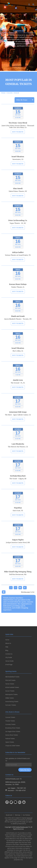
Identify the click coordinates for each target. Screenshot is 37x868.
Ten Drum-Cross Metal (18, 131)
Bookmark (9, 815)
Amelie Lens (18, 388)
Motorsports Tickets (11, 694)
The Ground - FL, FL (18, 391)
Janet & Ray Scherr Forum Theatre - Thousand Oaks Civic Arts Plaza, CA (18, 134)
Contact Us (9, 654)
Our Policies (26, 815)
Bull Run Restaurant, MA (18, 582)
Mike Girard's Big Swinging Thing (18, 579)
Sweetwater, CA (18, 167)
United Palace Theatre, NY (18, 199)
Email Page (9, 665)
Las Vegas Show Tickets (13, 731)
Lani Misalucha (18, 452)
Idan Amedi (18, 196)
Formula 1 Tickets (11, 705)
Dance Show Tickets (12, 735)
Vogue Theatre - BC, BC (18, 231)
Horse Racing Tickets (12, 702)
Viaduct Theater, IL (18, 295)
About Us (8, 643)
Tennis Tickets (10, 684)
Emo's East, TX (18, 518)
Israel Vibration (18, 164)
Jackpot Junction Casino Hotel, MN (18, 550)
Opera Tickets (10, 742)
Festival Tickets (10, 739)
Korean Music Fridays (18, 292)
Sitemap (17, 815)
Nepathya (18, 516)
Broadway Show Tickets (13, 728)
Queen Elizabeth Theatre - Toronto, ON (18, 327)
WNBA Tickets (10, 698)
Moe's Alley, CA (18, 359)
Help (7, 647)
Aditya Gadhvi (18, 260)
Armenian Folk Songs (18, 420)
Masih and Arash (18, 324)
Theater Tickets (10, 721)
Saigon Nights (18, 547)
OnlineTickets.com (22, 827)
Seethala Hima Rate (18, 484)
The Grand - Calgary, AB (18, 486)
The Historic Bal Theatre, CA (18, 455)
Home (7, 640)
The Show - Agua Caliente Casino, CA (18, 423)
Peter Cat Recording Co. (18, 228)
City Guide (9, 657)
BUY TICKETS (18, 140)
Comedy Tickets (10, 724)
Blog (7, 650)
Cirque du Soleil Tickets (13, 746)
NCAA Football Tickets (12, 687)
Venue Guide (9, 661)
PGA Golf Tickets (10, 680)
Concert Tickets (10, 717)
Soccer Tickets (10, 691)
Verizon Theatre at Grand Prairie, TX (18, 263)
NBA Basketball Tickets (12, 677)
